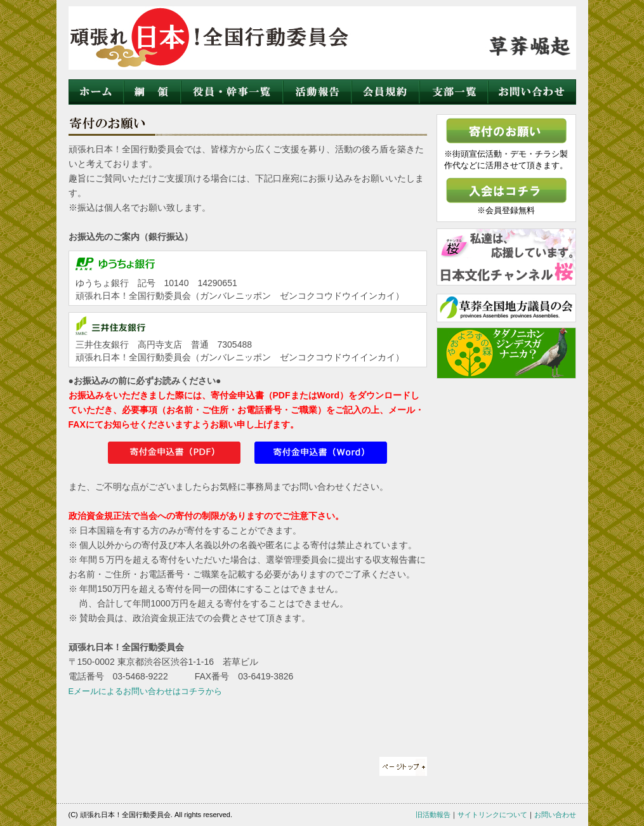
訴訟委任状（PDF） (174, 453)
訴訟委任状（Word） (321, 453)
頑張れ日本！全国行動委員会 (215, 41)
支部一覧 (453, 92)
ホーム (96, 92)
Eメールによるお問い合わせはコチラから (146, 691)
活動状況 (317, 92)
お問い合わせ (532, 92)
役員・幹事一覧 (231, 92)
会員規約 (385, 92)
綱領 (152, 92)
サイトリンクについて (492, 815)
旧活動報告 (433, 815)
